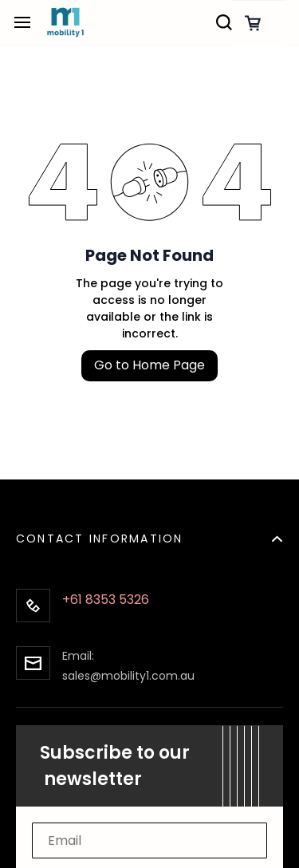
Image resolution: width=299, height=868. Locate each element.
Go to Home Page (149, 365)
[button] (149, 529)
